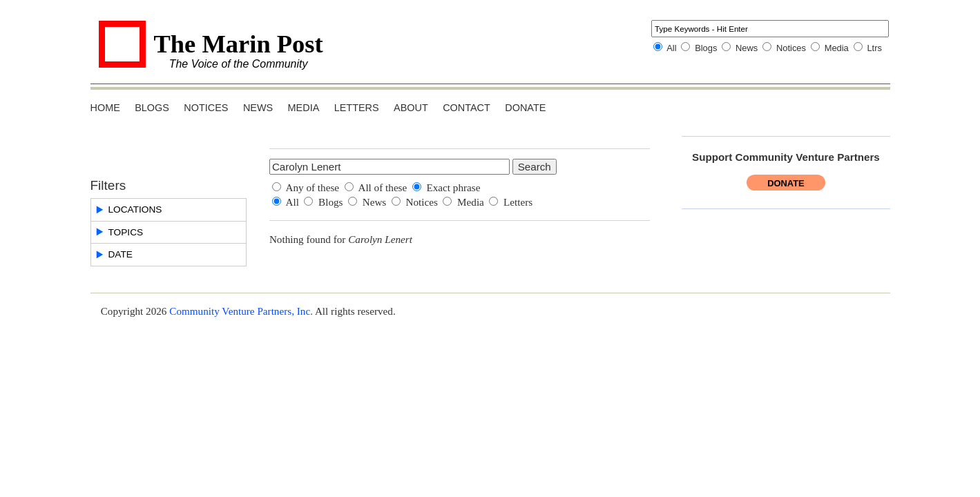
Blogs (706, 48)
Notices (791, 48)
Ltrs (874, 48)
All (671, 48)
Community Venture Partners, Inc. (241, 311)
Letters (357, 108)
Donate (525, 108)
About (411, 108)
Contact (467, 108)
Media (837, 48)
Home (105, 108)
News (747, 48)
